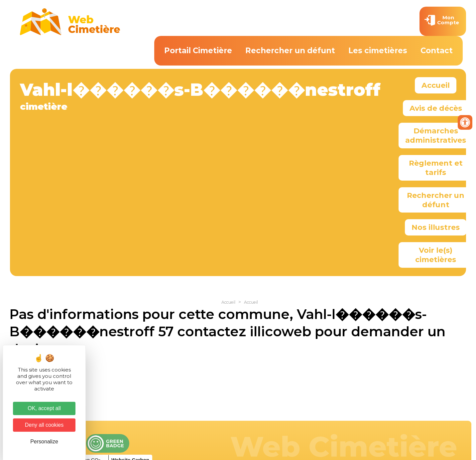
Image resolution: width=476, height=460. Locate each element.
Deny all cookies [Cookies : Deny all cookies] (44, 425)
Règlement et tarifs (436, 168)
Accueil (436, 85)
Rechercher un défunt (290, 51)
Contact (437, 51)
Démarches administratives (436, 135)
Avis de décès (436, 108)
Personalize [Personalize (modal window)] (44, 442)
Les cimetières (378, 51)
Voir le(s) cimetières (436, 255)
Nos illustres (436, 227)
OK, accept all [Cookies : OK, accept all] (44, 408)
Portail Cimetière (198, 51)
